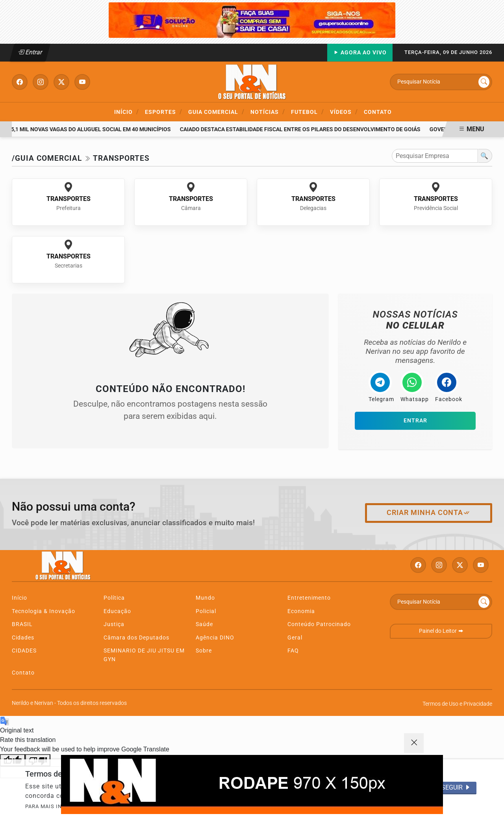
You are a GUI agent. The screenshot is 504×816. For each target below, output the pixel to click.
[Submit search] (484, 82)
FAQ (293, 651)
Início (127, 112)
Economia (301, 611)
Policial (206, 611)
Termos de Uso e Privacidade (457, 704)
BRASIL (22, 624)
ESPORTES (164, 112)
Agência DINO (215, 638)
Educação (117, 611)
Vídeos (344, 112)
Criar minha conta (429, 513)
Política (114, 598)
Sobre (204, 651)
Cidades (23, 638)
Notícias (268, 112)
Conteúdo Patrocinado (319, 624)
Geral (295, 638)
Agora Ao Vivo (360, 53)
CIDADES (24, 651)
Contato (378, 112)
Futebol (308, 112)
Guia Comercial (216, 112)
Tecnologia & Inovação (44, 611)
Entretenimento (309, 598)
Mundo (205, 598)
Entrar (30, 52)
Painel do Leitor (441, 631)
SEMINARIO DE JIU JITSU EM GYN (144, 655)
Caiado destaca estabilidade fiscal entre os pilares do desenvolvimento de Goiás (302, 129)
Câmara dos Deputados (136, 638)
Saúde (204, 624)
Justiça (114, 624)
